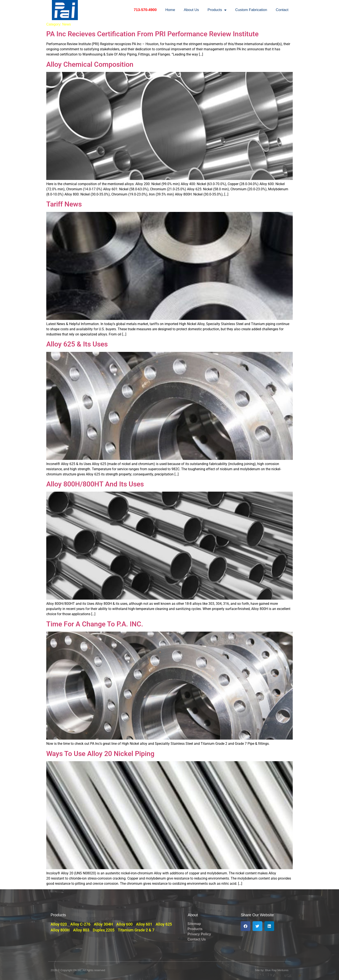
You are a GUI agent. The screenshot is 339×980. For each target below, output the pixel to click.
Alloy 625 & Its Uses (77, 344)
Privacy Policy (199, 934)
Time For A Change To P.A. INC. (95, 624)
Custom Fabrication (251, 10)
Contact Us (197, 939)
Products (217, 10)
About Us (191, 10)
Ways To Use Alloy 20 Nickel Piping (100, 754)
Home (170, 10)
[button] (245, 926)
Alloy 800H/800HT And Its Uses (95, 484)
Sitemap (194, 924)
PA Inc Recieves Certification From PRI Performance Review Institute (152, 34)
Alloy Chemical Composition (90, 64)
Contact (282, 10)
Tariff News (64, 204)
